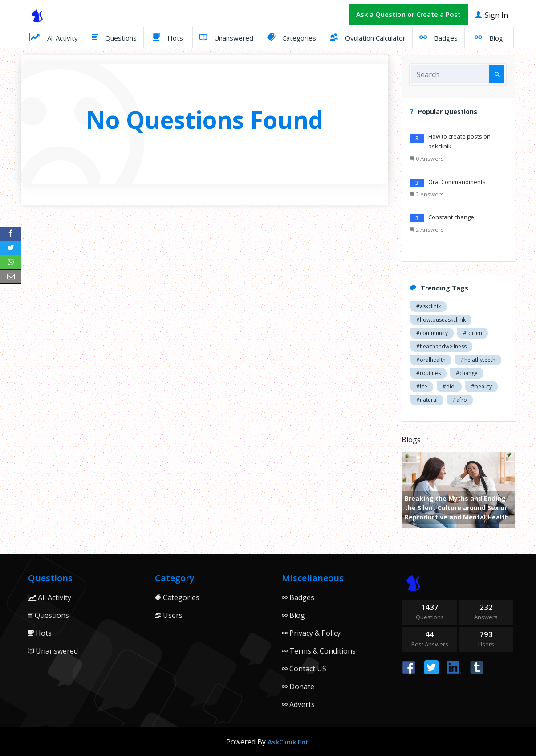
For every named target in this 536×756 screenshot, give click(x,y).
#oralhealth (431, 360)
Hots (168, 37)
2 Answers (427, 194)
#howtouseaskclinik (441, 320)
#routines (428, 373)
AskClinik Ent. (289, 742)
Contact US (304, 669)
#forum (473, 333)
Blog (489, 37)
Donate (298, 687)
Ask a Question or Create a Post (408, 14)
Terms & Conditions (319, 651)
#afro (460, 400)
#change (467, 373)
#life (422, 386)
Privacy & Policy (311, 633)
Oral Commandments (457, 182)
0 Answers (427, 159)
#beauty (481, 386)
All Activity (54, 37)
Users (169, 615)
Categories (292, 37)
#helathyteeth (478, 360)
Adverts (298, 704)
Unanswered (226, 37)
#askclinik (428, 306)
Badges (439, 37)
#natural (427, 400)
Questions (114, 37)
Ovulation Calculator (368, 37)
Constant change (451, 217)
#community (432, 333)
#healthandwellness (441, 346)
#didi (449, 386)
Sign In (491, 14)
